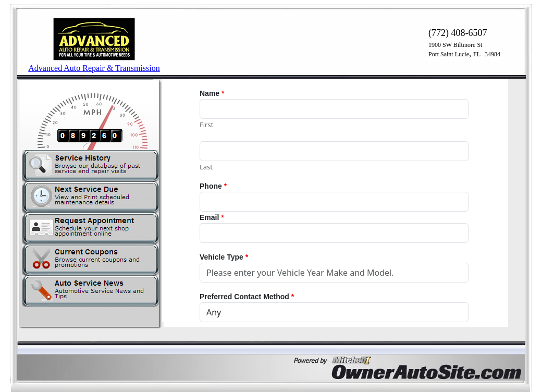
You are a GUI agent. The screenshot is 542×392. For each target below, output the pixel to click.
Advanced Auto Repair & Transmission (94, 68)
